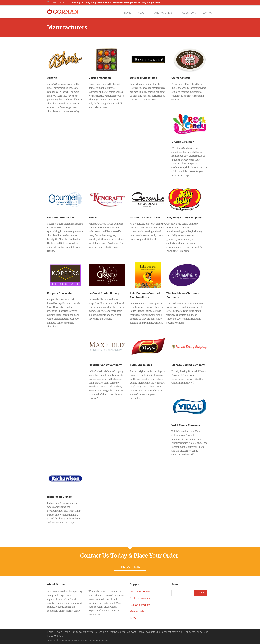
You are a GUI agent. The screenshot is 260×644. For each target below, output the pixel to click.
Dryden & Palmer (182, 142)
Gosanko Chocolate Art (145, 217)
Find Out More (130, 567)
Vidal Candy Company (186, 425)
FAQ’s (133, 618)
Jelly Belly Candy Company (184, 217)
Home (128, 13)
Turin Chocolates (141, 365)
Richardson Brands (59, 497)
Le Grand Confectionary (104, 293)
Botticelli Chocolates (143, 78)
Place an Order (137, 612)
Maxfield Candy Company (105, 365)
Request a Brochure (140, 605)
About (142, 13)
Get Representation (140, 598)
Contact (208, 13)
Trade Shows (188, 13)
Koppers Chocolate (59, 293)
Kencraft (94, 217)
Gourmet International (62, 217)
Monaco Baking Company (188, 365)
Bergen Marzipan (100, 78)
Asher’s (52, 78)
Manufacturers (162, 13)
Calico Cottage (181, 78)
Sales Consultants (83, 632)
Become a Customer (140, 591)
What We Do (102, 632)
